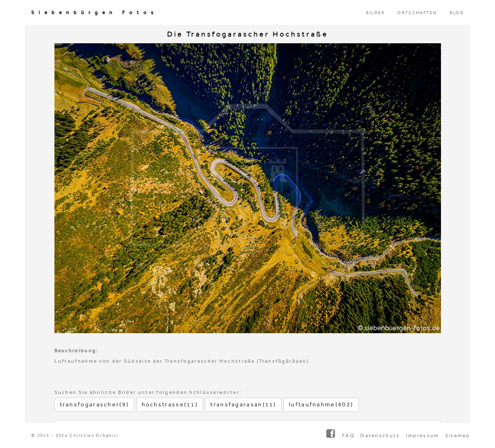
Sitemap (458, 436)
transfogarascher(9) (95, 405)
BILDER (376, 13)
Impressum (423, 436)
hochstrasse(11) (170, 405)
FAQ (348, 436)
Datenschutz (380, 436)
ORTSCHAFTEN (417, 13)
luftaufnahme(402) (321, 405)
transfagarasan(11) (243, 405)
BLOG (457, 13)
